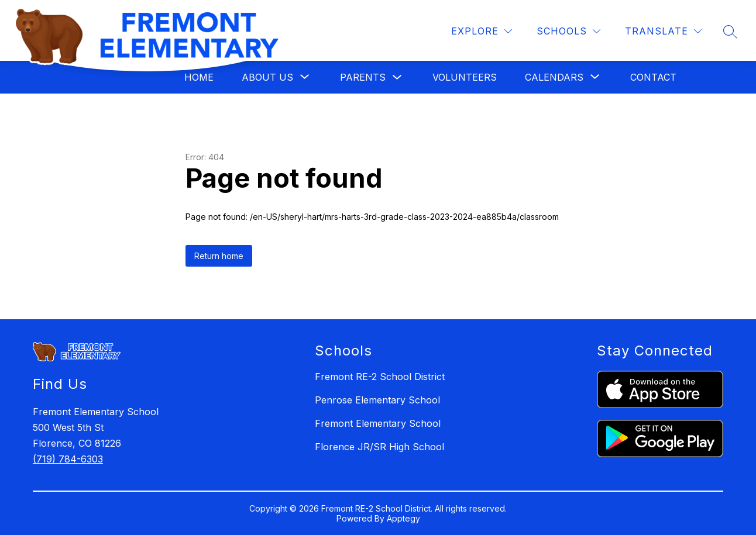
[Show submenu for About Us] (267, 77)
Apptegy (403, 518)
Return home (219, 256)
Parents (363, 77)
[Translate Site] (663, 31)
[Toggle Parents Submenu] (397, 77)
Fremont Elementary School (378, 423)
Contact (653, 77)
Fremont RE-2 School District (380, 377)
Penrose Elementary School (377, 400)
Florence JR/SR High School (379, 447)
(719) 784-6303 (68, 459)
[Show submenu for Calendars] (554, 77)
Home (199, 77)
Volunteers (465, 77)
